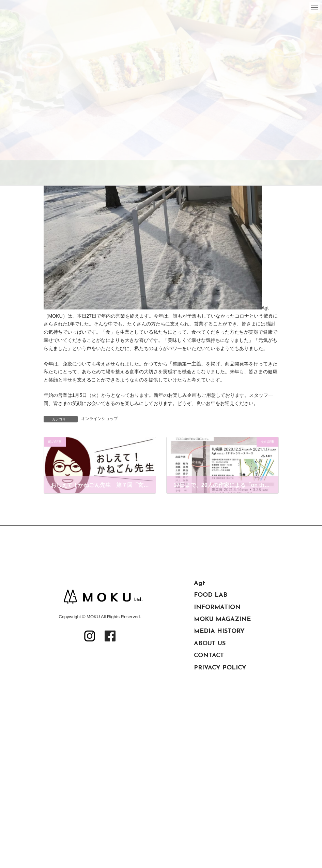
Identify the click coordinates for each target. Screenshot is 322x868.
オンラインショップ (99, 419)
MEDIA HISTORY (219, 631)
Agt (200, 583)
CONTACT (209, 656)
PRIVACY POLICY (220, 668)
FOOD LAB (211, 595)
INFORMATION (217, 607)
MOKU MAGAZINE (222, 619)
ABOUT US (210, 644)
